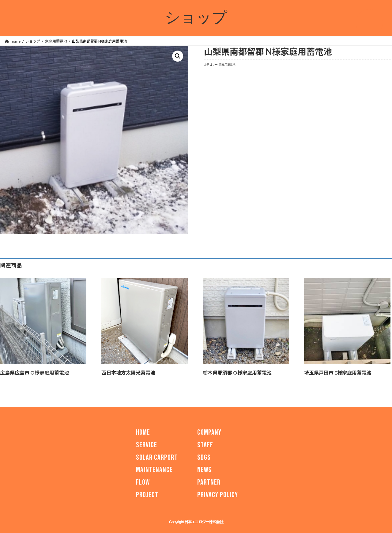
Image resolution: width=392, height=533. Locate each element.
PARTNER (209, 482)
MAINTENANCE (154, 470)
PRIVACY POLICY (218, 495)
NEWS (204, 470)
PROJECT (147, 495)
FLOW (143, 482)
